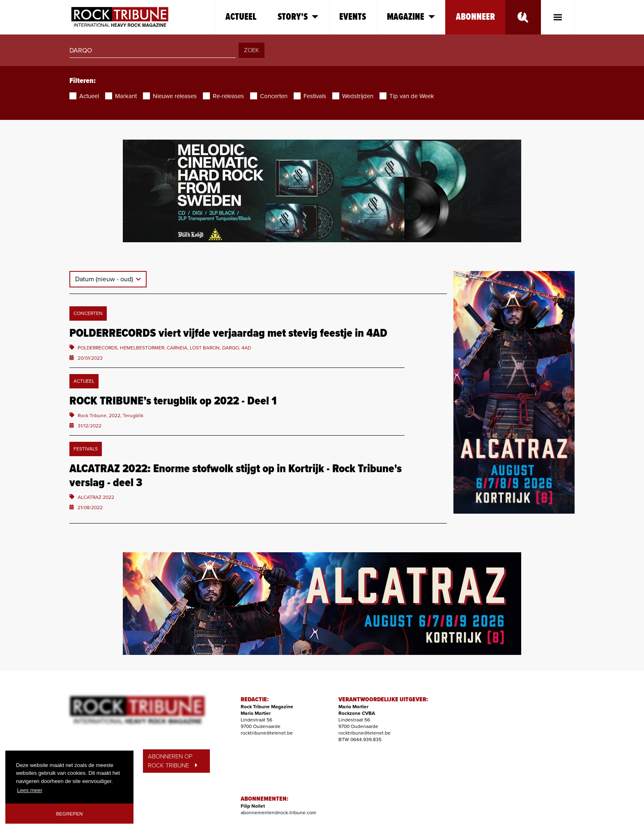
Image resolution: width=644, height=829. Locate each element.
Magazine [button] (411, 17)
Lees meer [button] (30, 790)
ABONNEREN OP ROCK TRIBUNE (172, 761)
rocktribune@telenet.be (267, 733)
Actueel (241, 17)
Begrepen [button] (70, 814)
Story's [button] (298, 17)
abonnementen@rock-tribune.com (278, 813)
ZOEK (252, 50)
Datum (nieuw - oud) (105, 279)
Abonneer (475, 17)
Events (353, 17)
